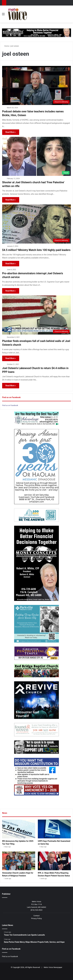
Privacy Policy (36, 918)
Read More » (11, 132)
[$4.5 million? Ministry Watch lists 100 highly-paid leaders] (36, 224)
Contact (36, 916)
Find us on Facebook (10, 405)
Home (6, 46)
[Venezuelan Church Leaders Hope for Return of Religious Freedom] (19, 861)
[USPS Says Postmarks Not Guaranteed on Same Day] (54, 829)
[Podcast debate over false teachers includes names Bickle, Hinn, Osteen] (36, 85)
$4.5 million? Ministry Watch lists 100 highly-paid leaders (36, 250)
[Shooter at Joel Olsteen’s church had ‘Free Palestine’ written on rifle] (36, 156)
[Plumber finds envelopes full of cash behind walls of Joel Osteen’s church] (36, 315)
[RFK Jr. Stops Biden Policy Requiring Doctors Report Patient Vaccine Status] (54, 861)
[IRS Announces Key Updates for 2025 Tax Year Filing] (19, 829)
